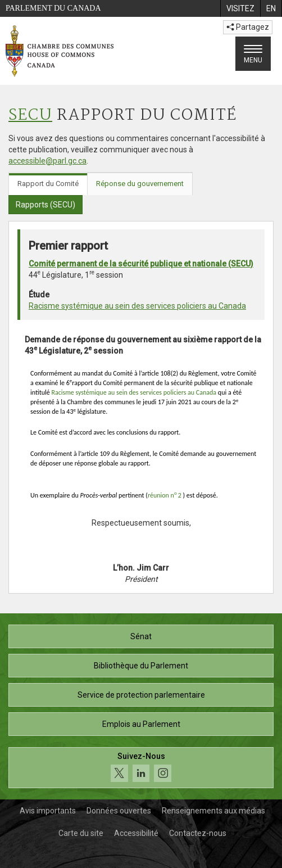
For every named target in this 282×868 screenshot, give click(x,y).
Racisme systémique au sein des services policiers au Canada (137, 306)
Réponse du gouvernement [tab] (140, 184)
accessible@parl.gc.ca (47, 161)
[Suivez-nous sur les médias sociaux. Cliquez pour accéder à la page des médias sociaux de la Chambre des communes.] (141, 768)
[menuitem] (240, 8)
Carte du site (81, 833)
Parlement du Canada (53, 8)
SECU (30, 116)
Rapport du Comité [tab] (48, 184)
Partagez (248, 27)
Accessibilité (136, 833)
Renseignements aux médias (213, 811)
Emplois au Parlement (141, 724)
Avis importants (48, 811)
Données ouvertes (119, 811)
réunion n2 (165, 495)
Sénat (141, 636)
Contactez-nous (198, 833)
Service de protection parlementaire (141, 695)
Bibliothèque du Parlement (141, 666)
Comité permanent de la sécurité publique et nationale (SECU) (141, 264)
